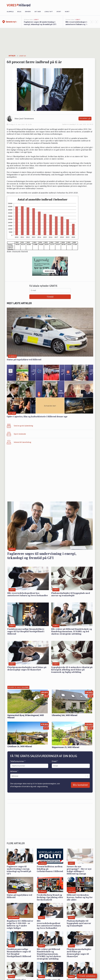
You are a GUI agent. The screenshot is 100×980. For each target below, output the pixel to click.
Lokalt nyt (49, 12)
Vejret (67, 12)
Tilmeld (50, 297)
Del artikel (85, 119)
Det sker (38, 12)
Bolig (19, 12)
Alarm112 (10, 12)
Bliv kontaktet (80, 785)
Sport (59, 12)
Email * (55, 761)
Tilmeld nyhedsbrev (87, 976)
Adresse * (14, 771)
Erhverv (28, 12)
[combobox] (12, 776)
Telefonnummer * (18, 761)
